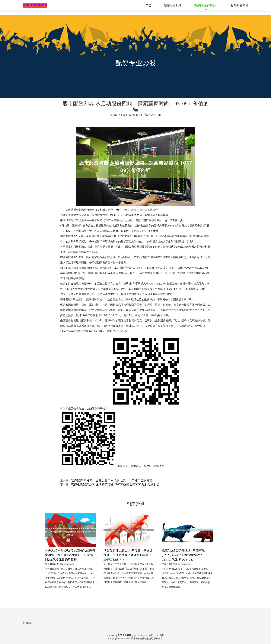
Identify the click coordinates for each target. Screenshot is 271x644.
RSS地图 (149, 635)
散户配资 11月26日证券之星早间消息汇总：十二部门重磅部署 (112, 480)
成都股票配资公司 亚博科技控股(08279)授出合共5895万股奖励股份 (115, 484)
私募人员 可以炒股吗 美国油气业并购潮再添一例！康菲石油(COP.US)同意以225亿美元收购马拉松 (70, 555)
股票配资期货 (239, 6)
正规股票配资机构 (206, 6)
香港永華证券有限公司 (142, 639)
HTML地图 (159, 635)
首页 (148, 6)
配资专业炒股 (173, 6)
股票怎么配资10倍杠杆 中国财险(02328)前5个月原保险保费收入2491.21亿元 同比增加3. (183, 555)
